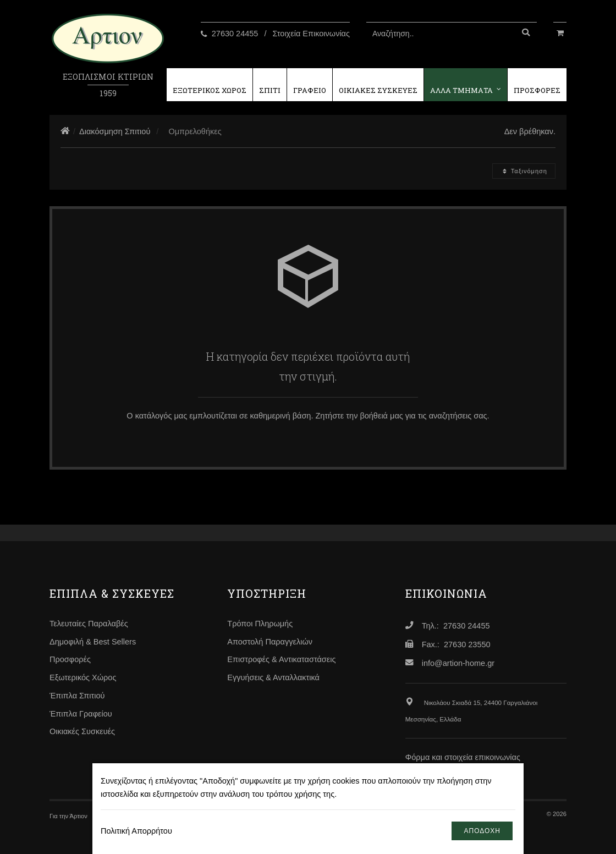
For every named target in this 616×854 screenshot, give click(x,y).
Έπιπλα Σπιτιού (77, 696)
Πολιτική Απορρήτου (136, 831)
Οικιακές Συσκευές (82, 731)
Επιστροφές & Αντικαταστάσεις (281, 659)
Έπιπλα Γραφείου (81, 714)
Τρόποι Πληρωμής (260, 624)
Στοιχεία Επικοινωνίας (311, 34)
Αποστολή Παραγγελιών (270, 642)
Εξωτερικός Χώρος (83, 677)
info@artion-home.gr (458, 663)
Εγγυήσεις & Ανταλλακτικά (273, 677)
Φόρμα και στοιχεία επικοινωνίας (463, 757)
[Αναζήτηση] (526, 34)
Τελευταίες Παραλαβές (89, 624)
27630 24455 (235, 34)
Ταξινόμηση (524, 171)
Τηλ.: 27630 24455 (456, 626)
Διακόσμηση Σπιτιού (115, 131)
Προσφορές (70, 659)
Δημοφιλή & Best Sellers (93, 642)
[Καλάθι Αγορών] (560, 32)
